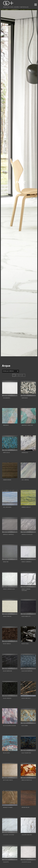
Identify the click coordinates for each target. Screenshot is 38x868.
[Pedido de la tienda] (11, 371)
